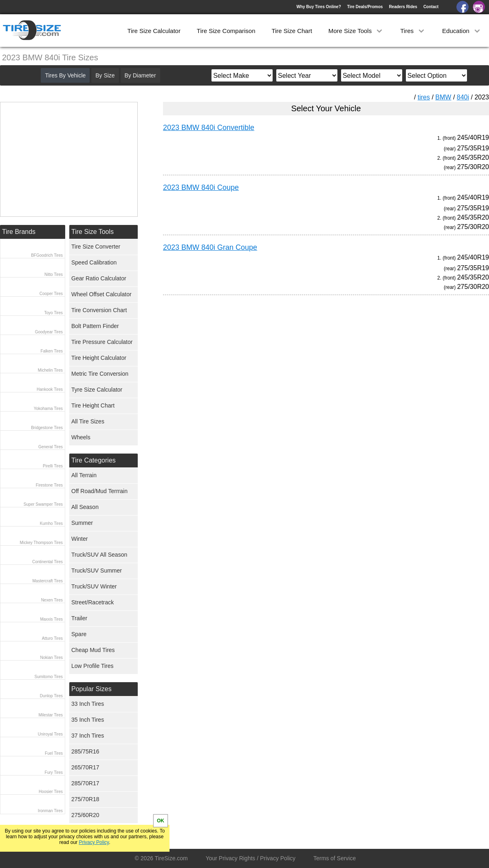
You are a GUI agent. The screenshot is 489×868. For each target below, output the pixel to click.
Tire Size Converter (96, 247)
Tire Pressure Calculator (102, 342)
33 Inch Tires (88, 704)
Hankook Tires (50, 389)
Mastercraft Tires (48, 581)
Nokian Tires (51, 658)
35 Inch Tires (88, 720)
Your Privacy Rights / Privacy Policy (251, 858)
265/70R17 (85, 767)
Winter (79, 539)
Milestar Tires (51, 715)
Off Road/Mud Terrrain (99, 491)
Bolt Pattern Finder (95, 326)
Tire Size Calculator (154, 31)
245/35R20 (473, 158)
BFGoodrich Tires (47, 255)
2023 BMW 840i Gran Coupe (210, 247)
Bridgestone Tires (47, 428)
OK (161, 821)
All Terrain (84, 475)
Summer (82, 523)
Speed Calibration (94, 262)
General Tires (51, 447)
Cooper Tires (51, 294)
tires (424, 97)
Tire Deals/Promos (365, 7)
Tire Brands (19, 232)
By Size (105, 75)
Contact (431, 7)
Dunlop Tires (51, 696)
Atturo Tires (52, 638)
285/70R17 (85, 783)
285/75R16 (85, 751)
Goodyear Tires (49, 332)
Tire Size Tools (93, 232)
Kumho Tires (51, 523)
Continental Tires (47, 562)
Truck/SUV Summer (97, 571)
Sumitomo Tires (49, 677)
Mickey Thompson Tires (41, 543)
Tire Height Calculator (99, 358)
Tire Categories (94, 460)
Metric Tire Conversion (100, 374)
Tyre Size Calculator (97, 390)
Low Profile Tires (92, 666)
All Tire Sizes (88, 421)
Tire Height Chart (93, 405)
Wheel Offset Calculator (101, 294)
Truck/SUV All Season (99, 555)
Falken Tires (52, 351)
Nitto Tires (54, 274)
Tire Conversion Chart (99, 310)
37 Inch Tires (88, 736)
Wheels (81, 437)
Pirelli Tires (53, 466)
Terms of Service (335, 858)
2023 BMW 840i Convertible (209, 128)
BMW (443, 97)
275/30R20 (473, 167)
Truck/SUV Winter (94, 586)
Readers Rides (403, 7)
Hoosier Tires (51, 792)
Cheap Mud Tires (93, 650)
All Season (85, 507)
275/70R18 (85, 799)
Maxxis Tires (51, 619)
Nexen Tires (52, 600)
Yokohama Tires (48, 409)
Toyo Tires (53, 313)
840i (463, 97)
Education (462, 31)
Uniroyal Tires (50, 734)
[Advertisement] (311, 377)
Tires (413, 31)
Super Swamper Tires (43, 504)
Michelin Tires (50, 370)
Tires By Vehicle (65, 75)
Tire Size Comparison (226, 31)
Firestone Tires (49, 485)
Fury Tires (54, 772)
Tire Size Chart (292, 31)
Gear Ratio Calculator (99, 278)
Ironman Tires (50, 811)
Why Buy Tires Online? (318, 7)
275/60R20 (85, 815)
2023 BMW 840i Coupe (201, 187)
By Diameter (140, 75)
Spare (79, 634)
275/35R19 (473, 148)
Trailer (79, 618)
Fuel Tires (54, 753)
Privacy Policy (94, 842)
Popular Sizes (91, 689)
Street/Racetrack (93, 602)
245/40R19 (473, 138)
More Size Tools (356, 31)
